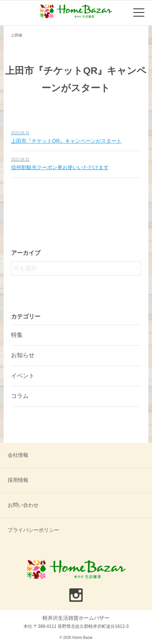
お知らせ (23, 355)
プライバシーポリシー (33, 530)
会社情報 (18, 455)
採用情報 (18, 480)
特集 (17, 335)
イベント (23, 376)
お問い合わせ (23, 505)
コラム (20, 396)
